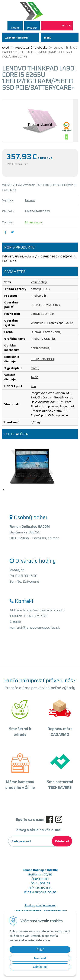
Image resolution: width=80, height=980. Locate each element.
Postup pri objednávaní (40, 905)
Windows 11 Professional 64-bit (52, 323)
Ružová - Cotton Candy (46, 332)
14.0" (34, 377)
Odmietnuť (40, 967)
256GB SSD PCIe (42, 314)
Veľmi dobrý (39, 282)
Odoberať (62, 841)
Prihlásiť (32, 28)
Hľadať (15, 28)
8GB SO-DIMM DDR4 (45, 305)
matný (35, 368)
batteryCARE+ (40, 289)
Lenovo (30, 200)
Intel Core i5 (39, 296)
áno (33, 386)
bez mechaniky (41, 348)
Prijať (40, 950)
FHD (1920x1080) (43, 359)
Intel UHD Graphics (43, 339)
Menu (48, 38)
